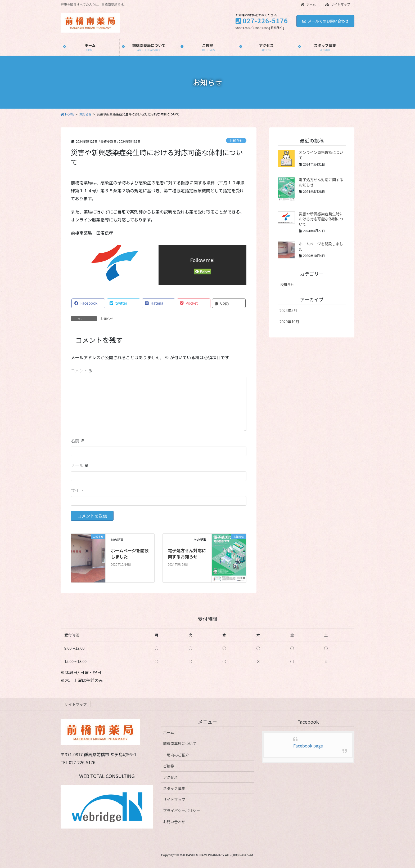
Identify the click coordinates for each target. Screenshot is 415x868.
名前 (78, 440)
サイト (77, 490)
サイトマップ (338, 4)
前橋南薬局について (180, 744)
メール (80, 465)
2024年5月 (288, 310)
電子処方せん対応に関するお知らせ (187, 553)
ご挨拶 (169, 766)
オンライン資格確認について (321, 155)
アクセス (170, 777)
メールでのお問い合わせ (325, 21)
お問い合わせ (174, 822)
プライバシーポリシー (182, 811)
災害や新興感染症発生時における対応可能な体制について (321, 219)
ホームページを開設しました (130, 553)
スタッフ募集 (174, 788)
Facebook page (308, 746)
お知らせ (236, 141)
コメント (82, 371)
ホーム (308, 4)
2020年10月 (289, 322)
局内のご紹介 (178, 755)
